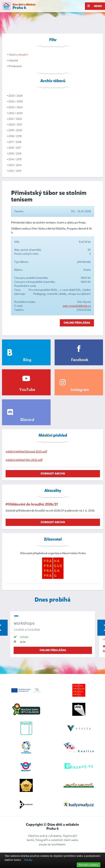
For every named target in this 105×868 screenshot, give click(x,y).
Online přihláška (77, 323)
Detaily (28, 860)
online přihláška (53, 650)
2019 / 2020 (15, 130)
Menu (95, 6)
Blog (27, 360)
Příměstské (15, 66)
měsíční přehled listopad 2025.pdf (26, 452)
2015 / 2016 (15, 154)
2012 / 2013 (15, 171)
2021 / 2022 (15, 119)
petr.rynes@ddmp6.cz (77, 306)
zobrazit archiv (53, 474)
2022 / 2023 (15, 113)
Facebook (80, 360)
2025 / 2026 (15, 96)
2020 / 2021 (15, 124)
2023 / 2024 (16, 107)
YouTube (27, 390)
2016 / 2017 (15, 148)
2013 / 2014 (15, 165)
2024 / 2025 (16, 101)
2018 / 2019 (15, 136)
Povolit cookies (89, 865)
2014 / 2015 (15, 159)
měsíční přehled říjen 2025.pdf (24, 460)
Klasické (13, 60)
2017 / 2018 (15, 142)
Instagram (80, 390)
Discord (27, 420)
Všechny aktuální (18, 55)
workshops (24, 623)
